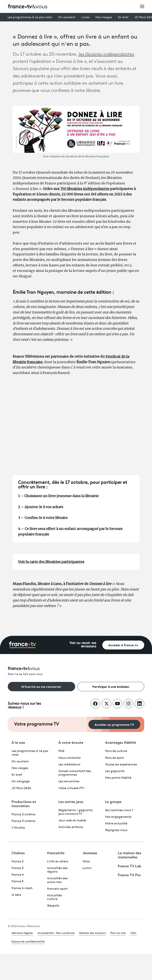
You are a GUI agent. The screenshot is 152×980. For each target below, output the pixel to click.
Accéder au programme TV (114, 724)
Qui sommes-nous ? (119, 810)
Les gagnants (115, 771)
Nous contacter (70, 758)
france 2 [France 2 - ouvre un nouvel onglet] (18, 862)
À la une (18, 742)
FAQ (61, 751)
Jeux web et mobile (72, 821)
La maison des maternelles (130, 855)
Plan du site (118, 933)
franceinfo (56, 853)
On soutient (67, 17)
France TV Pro (129, 875)
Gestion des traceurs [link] (92, 933)
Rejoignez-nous (116, 830)
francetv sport (57, 889)
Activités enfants (71, 827)
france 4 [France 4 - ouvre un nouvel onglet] (18, 875)
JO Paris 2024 (21, 788)
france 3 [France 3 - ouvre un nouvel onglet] (18, 868)
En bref (123, 17)
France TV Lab (130, 866)
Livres (85, 17)
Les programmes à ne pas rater (30, 17)
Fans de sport (115, 758)
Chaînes (18, 853)
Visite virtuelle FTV (71, 788)
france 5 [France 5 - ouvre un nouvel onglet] (18, 882)
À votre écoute (71, 742)
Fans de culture (116, 751)
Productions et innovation (24, 804)
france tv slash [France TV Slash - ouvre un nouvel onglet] (22, 888)
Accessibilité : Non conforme (56, 933)
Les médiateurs (69, 765)
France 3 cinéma (23, 821)
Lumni (87, 868)
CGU (133, 933)
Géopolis (53, 906)
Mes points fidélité (118, 778)
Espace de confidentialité (28, 941)
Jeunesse (90, 853)
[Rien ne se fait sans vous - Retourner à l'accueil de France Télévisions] (76, 671)
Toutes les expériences (121, 765)
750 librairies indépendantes (85, 189)
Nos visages (104, 17)
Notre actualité (116, 824)
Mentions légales (22, 933)
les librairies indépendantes (106, 54)
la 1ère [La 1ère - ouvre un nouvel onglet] (16, 895)
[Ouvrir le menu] (142, 6)
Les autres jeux (71, 801)
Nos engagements (118, 817)
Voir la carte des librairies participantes (51, 562)
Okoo (86, 862)
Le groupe (113, 801)
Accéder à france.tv (123, 645)
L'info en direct (58, 862)
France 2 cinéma (23, 815)
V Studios (18, 828)
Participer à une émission (111, 686)
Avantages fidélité (120, 742)
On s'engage (21, 782)
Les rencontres (69, 782)
